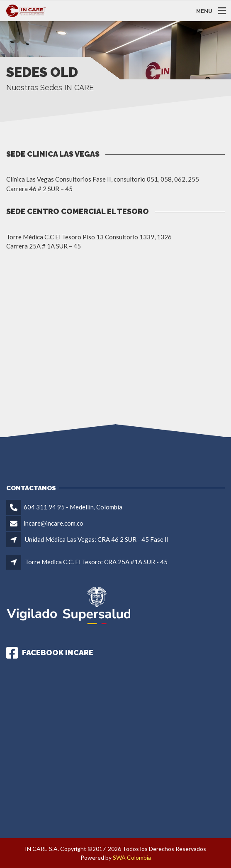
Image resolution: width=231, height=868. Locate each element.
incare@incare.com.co (53, 523)
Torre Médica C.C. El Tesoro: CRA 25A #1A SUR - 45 (96, 562)
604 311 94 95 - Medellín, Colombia (73, 507)
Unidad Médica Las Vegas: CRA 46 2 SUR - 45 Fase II (97, 539)
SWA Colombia (132, 857)
